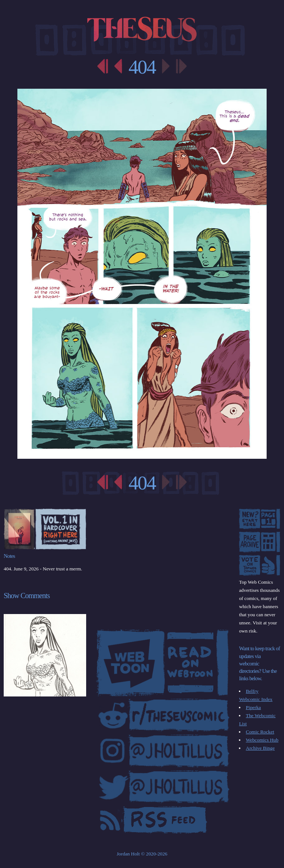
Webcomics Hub (262, 740)
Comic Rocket (260, 732)
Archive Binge (260, 748)
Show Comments (27, 596)
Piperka (253, 707)
